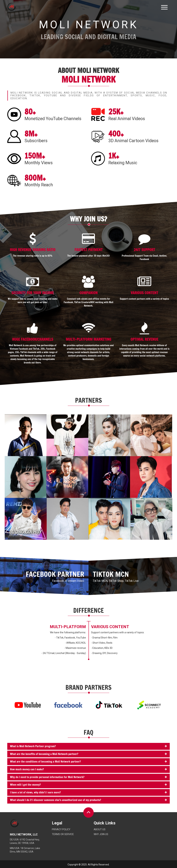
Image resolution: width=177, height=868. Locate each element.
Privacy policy (61, 829)
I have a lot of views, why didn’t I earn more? (35, 792)
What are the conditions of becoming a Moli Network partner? (45, 762)
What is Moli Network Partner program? (33, 746)
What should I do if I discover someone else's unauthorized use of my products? (56, 800)
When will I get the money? (25, 785)
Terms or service (63, 834)
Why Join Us (101, 834)
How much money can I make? (27, 769)
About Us (100, 829)
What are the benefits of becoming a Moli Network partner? (44, 754)
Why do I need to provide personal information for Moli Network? (47, 777)
